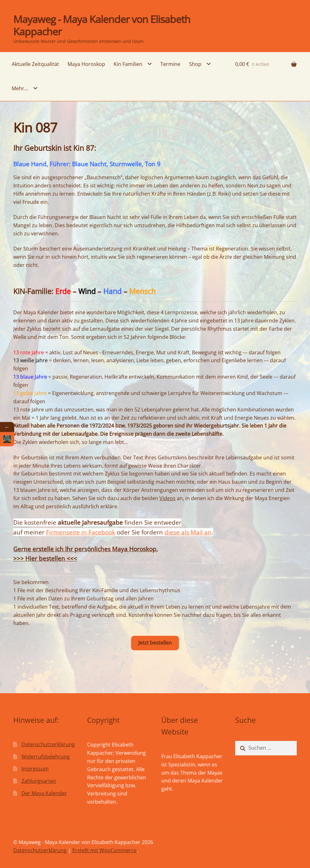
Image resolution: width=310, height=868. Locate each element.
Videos (167, 498)
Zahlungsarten (39, 781)
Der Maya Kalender (44, 793)
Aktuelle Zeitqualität (35, 64)
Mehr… (20, 88)
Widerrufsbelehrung (46, 757)
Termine (170, 64)
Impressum (35, 769)
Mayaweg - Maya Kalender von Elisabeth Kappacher (102, 25)
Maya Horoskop (86, 64)
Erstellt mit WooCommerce (104, 850)
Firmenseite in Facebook (81, 532)
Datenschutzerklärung (48, 744)
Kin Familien (128, 64)
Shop (195, 64)
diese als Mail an (188, 532)
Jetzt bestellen (155, 643)
